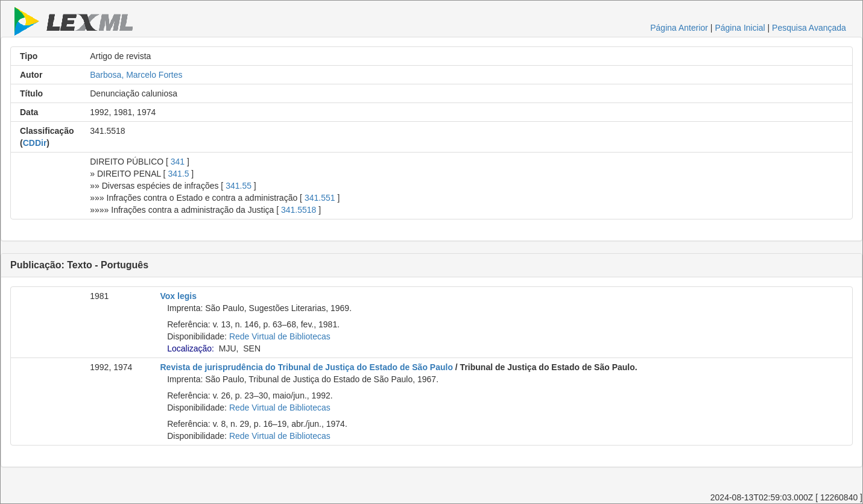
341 (178, 162)
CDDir (35, 143)
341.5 (178, 174)
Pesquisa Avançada (809, 28)
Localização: (191, 348)
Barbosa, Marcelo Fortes (136, 75)
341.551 (320, 198)
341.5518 (299, 210)
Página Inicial (740, 28)
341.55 (239, 186)
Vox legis (179, 296)
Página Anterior (679, 28)
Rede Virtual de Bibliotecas (280, 336)
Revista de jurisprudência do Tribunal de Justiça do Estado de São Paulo (307, 367)
